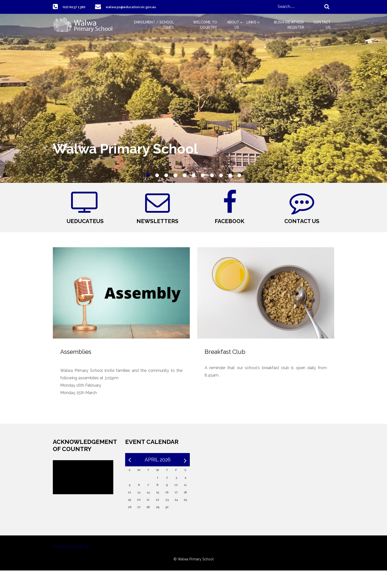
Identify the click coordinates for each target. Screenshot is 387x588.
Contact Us (322, 25)
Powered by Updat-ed (71, 564)
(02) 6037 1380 (76, 7)
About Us (233, 25)
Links (251, 22)
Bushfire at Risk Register (289, 25)
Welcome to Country (205, 25)
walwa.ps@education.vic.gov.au (139, 7)
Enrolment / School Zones (154, 25)
